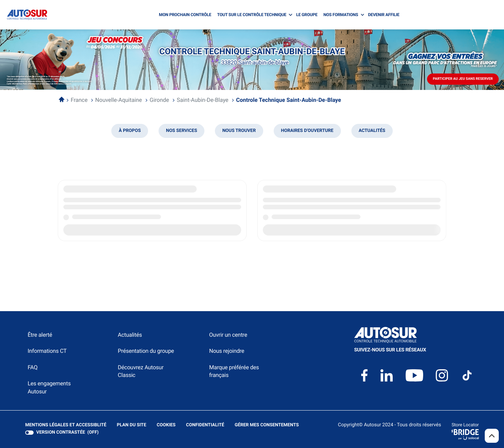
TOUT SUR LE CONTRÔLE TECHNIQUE (252, 15)
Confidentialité (205, 425)
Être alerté (40, 335)
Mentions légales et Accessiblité (66, 425)
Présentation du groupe (146, 351)
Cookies (166, 425)
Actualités (130, 335)
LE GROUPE (307, 15)
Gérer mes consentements (267, 425)
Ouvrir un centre (228, 335)
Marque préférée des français (234, 371)
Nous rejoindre (226, 351)
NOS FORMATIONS (341, 15)
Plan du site (132, 425)
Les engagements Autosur (49, 387)
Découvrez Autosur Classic (141, 371)
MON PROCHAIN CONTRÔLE (185, 15)
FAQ (33, 367)
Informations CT (47, 351)
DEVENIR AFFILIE (384, 15)
